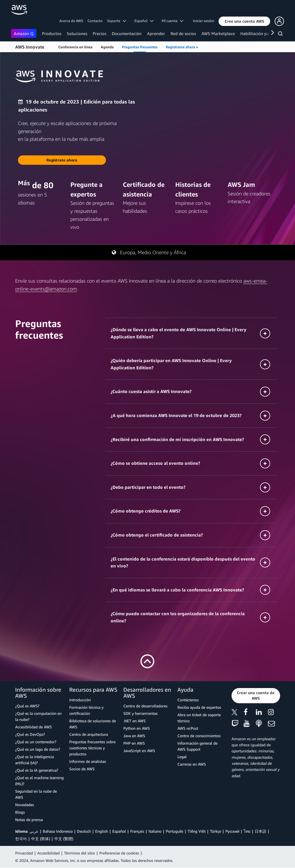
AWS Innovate (30, 47)
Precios (99, 33)
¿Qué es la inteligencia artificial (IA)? (34, 760)
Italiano (155, 831)
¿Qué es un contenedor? (36, 742)
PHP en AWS (134, 743)
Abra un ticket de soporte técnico (199, 718)
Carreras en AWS (192, 764)
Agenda (107, 47)
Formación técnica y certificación (86, 710)
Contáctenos (188, 700)
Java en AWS (134, 736)
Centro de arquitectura (89, 734)
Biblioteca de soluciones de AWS (93, 724)
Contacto (95, 21)
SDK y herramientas (140, 713)
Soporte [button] (117, 21)
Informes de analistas (88, 761)
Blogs (20, 812)
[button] (244, 21)
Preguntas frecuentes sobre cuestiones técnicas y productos (92, 748)
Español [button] (144, 21)
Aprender (156, 33)
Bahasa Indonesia (58, 831)
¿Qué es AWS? (27, 706)
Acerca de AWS (71, 21)
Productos (52, 33)
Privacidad (24, 853)
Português (175, 831)
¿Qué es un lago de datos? (38, 749)
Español (119, 831)
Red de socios (183, 33)
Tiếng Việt (197, 831)
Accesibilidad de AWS (34, 727)
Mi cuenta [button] (172, 21)
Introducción (80, 700)
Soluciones (77, 33)
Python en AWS (137, 728)
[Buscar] (281, 34)
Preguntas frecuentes (140, 47)
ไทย (247, 831)
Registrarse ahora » (182, 47)
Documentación (127, 33)
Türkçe (216, 831)
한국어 (21, 839)
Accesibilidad (48, 853)
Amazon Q (24, 33)
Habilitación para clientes (264, 33)
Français (137, 831)
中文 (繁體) (64, 839)
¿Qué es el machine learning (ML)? (39, 781)
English (102, 831)
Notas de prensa (29, 820)
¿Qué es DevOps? (30, 734)
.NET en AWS (135, 721)
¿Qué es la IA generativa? (37, 770)
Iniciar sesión (204, 21)
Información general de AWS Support (197, 746)
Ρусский (232, 831)
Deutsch (84, 831)
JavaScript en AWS (139, 751)
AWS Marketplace (218, 33)
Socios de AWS (82, 769)
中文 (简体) (41, 839)
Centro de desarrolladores (145, 706)
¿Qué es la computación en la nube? (38, 716)
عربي (34, 831)
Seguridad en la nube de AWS (36, 794)
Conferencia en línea (75, 47)
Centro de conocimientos (199, 736)
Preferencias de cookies (119, 853)
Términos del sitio (79, 853)
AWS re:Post (188, 728)
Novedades (25, 805)
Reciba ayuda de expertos (199, 707)
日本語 (261, 831)
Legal (182, 757)
